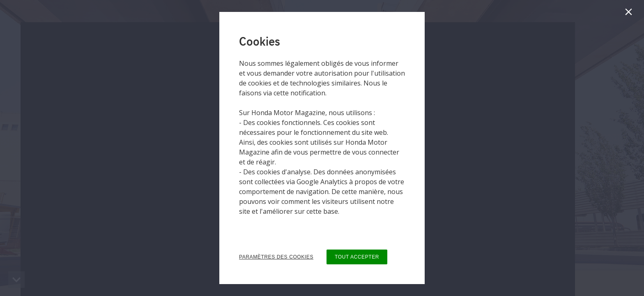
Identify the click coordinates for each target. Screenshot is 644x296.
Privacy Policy (260, 228)
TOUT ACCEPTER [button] (357, 257)
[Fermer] (630, 14)
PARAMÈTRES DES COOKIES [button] (276, 257)
